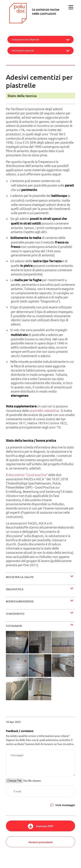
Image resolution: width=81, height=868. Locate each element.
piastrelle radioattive (44, 410)
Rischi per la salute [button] (20, 577)
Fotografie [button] (14, 626)
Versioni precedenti (40, 842)
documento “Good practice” (28, 475)
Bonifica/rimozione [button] (20, 601)
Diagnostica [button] (15, 589)
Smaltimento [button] (15, 614)
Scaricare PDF (45, 826)
